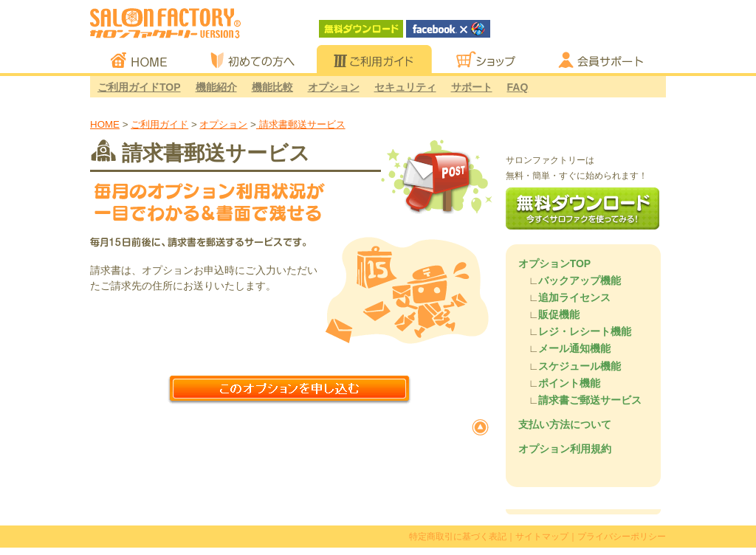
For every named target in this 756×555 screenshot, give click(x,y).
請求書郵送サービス (301, 124)
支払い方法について (565, 424)
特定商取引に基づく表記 (458, 537)
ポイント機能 (569, 383)
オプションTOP (555, 263)
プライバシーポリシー (622, 537)
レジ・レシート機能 (585, 331)
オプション (334, 87)
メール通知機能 (574, 348)
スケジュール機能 (580, 366)
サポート (472, 87)
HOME (105, 124)
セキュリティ (405, 87)
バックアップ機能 (580, 280)
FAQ (518, 87)
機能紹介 (216, 87)
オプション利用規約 (565, 449)
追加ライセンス (574, 297)
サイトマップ (542, 537)
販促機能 (559, 314)
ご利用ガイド (159, 124)
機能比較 (272, 87)
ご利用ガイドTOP (139, 87)
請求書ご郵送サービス (590, 400)
